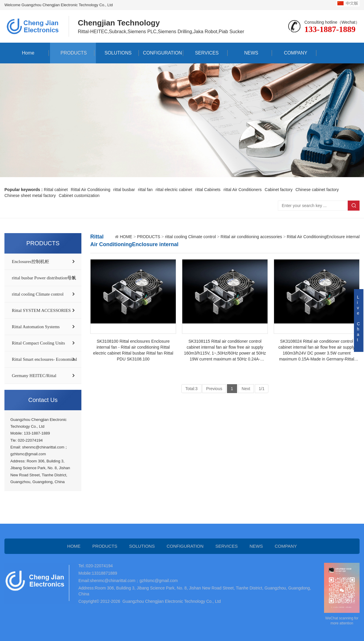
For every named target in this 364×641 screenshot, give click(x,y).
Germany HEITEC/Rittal (34, 376)
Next (246, 389)
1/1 (261, 389)
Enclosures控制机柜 (30, 262)
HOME (126, 237)
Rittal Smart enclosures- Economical (44, 359)
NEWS (250, 53)
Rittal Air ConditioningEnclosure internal (323, 237)
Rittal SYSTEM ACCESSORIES (41, 310)
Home (27, 53)
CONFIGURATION (161, 53)
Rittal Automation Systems (36, 327)
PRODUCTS (72, 53)
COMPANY (294, 53)
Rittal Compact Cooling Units (38, 343)
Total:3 (191, 389)
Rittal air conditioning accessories (251, 237)
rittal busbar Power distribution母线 (44, 278)
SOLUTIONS (117, 53)
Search (354, 206)
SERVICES (206, 53)
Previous (214, 389)
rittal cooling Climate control (38, 294)
